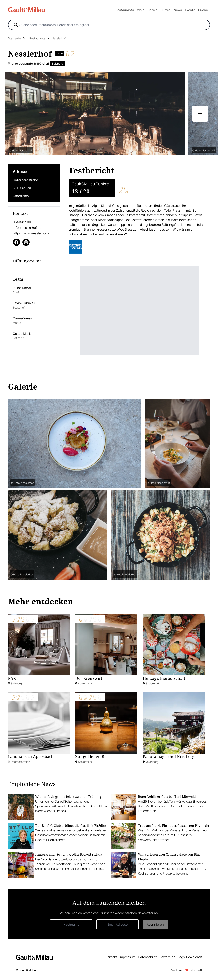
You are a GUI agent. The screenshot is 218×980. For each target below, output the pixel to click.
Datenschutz (148, 957)
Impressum (128, 957)
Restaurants (125, 10)
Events (190, 10)
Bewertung (167, 957)
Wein (141, 10)
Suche (203, 10)
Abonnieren (155, 924)
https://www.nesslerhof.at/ (32, 233)
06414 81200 (22, 222)
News (178, 10)
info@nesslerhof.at (27, 228)
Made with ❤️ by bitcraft (187, 970)
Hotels (152, 10)
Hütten (166, 10)
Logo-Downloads (190, 957)
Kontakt (111, 957)
